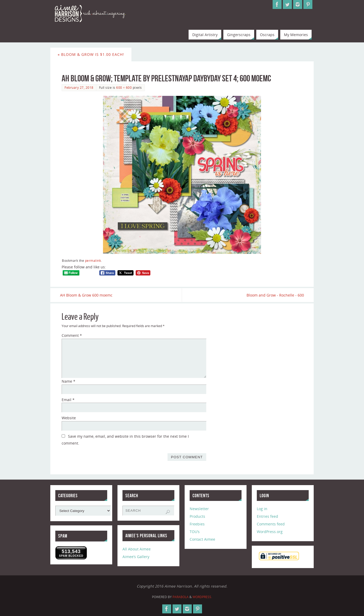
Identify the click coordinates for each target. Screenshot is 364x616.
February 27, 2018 (79, 87)
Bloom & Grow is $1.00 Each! (91, 54)
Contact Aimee (202, 539)
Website (69, 418)
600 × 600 (124, 87)
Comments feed (271, 524)
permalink (93, 260)
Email (68, 400)
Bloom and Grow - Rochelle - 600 (274, 295)
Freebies (197, 524)
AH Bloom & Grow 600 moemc (88, 295)
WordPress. (202, 597)
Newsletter (199, 509)
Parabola (181, 597)
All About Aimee (137, 549)
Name (68, 381)
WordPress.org (270, 532)
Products (197, 517)
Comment (72, 336)
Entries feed (267, 517)
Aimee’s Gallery (136, 557)
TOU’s (195, 532)
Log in (262, 509)
